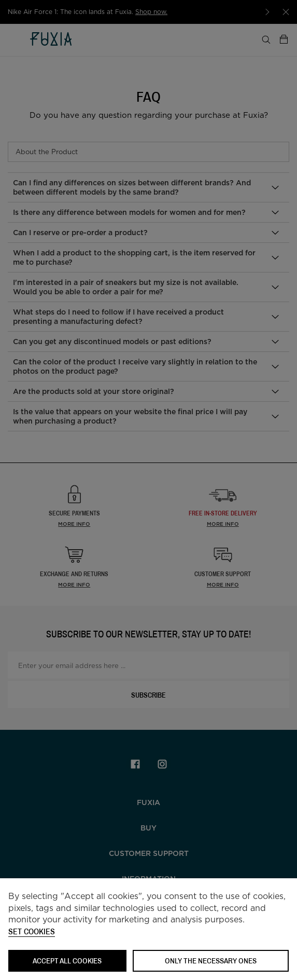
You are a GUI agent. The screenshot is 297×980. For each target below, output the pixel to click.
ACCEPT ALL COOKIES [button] (67, 961)
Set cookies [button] (32, 932)
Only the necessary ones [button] (211, 961)
